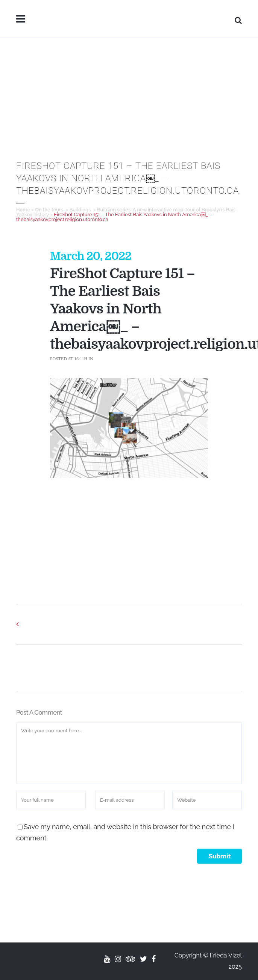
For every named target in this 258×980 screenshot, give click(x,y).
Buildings (80, 210)
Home (23, 210)
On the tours (49, 210)
